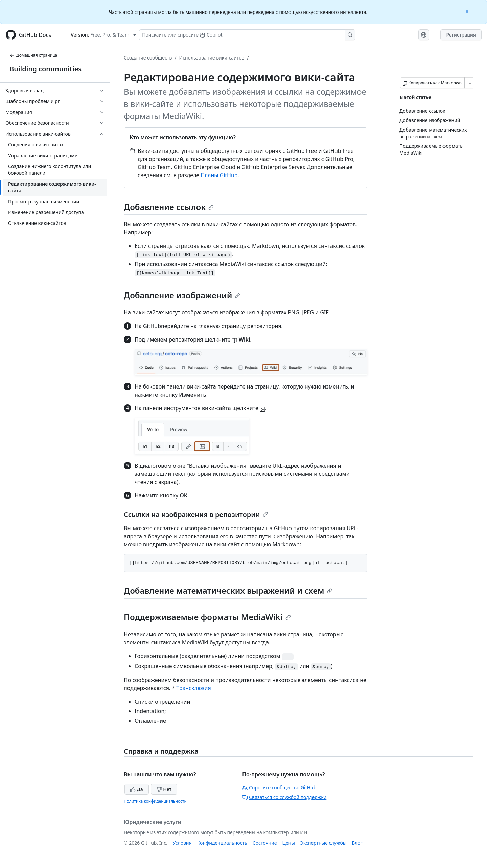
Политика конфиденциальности (155, 801)
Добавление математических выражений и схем (228, 591)
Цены (289, 843)
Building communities (45, 69)
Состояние (265, 843)
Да (137, 789)
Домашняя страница (33, 55)
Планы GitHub (219, 175)
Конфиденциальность (222, 843)
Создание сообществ (148, 58)
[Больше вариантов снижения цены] (470, 83)
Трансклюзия (193, 688)
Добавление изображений (182, 295)
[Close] (468, 11)
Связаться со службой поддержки (284, 797)
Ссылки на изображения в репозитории (196, 514)
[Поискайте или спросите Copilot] (247, 35)
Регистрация (461, 35)
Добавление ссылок (169, 207)
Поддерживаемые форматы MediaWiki (207, 617)
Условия (182, 843)
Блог (357, 843)
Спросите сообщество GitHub (279, 787)
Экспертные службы (323, 843)
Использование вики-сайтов (212, 58)
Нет (164, 789)
